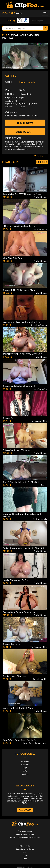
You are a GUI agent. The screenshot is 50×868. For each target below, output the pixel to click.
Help (25, 852)
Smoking (35, 115)
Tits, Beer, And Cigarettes (14, 676)
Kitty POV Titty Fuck (12, 258)
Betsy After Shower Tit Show (16, 450)
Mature (22, 115)
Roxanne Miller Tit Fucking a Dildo (19, 290)
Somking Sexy (9, 418)
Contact (25, 856)
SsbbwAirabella (40, 519)
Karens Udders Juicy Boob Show (18, 708)
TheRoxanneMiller (39, 421)
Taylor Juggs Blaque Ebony (35, 743)
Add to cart (25, 132)
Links (25, 859)
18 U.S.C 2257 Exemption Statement (25, 838)
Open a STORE (25, 810)
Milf (28, 115)
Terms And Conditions (25, 834)
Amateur (25, 774)
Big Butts (25, 765)
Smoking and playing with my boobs (19, 386)
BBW (25, 771)
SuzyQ (44, 485)
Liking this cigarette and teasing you (19, 226)
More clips (42, 162)
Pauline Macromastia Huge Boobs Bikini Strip (24, 548)
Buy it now (25, 123)
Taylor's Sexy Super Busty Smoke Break (21, 740)
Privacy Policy (25, 846)
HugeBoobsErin (40, 229)
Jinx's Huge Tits (40, 679)
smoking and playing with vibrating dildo (22, 322)
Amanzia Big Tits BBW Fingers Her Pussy (22, 194)
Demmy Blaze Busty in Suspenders (19, 612)
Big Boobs (25, 761)
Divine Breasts (27, 82)
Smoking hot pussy (11, 644)
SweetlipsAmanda (39, 325)
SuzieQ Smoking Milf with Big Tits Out (21, 482)
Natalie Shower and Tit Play (16, 580)
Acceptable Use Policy (25, 849)
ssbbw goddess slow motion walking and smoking (22, 515)
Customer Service (25, 831)
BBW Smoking (11, 115)
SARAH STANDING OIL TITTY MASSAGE (22, 354)
